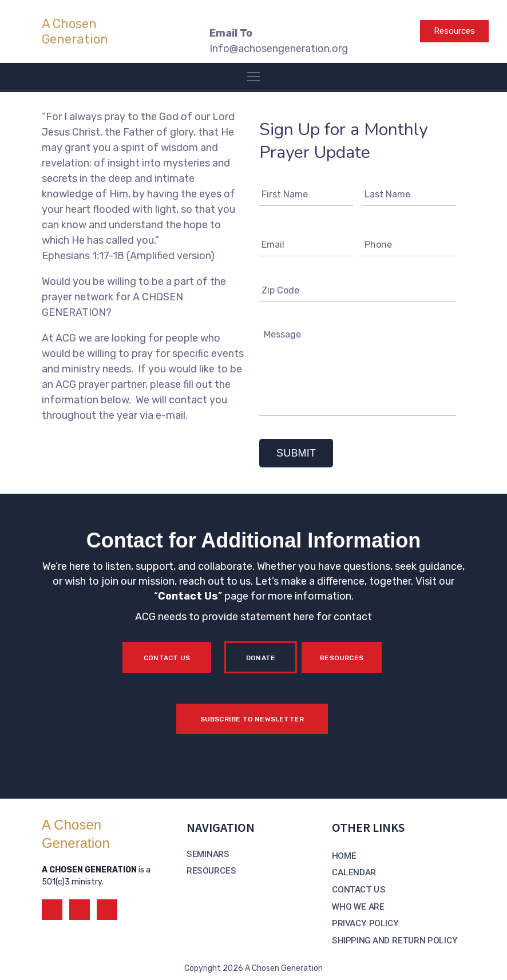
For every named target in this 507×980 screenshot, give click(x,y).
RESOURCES (211, 871)
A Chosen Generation (75, 31)
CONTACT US (359, 890)
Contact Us (188, 596)
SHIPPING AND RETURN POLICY (395, 941)
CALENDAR (354, 872)
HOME (344, 856)
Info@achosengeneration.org (279, 49)
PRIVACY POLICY (365, 923)
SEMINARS (208, 854)
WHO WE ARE (358, 907)
